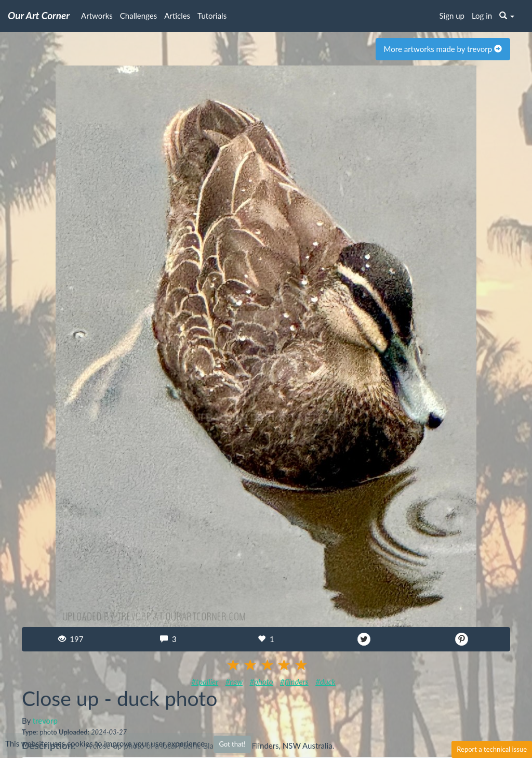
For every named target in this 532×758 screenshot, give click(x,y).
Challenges (138, 16)
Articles (177, 16)
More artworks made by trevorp (443, 49)
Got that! (232, 744)
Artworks (97, 16)
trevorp (45, 721)
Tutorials (212, 16)
